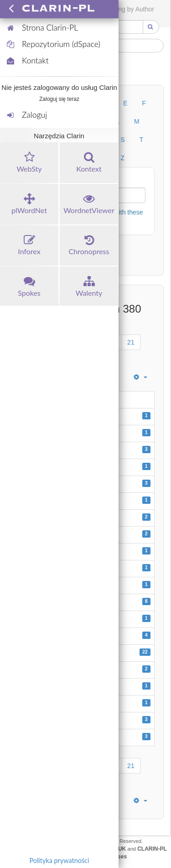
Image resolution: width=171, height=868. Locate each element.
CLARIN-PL (152, 849)
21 (131, 342)
